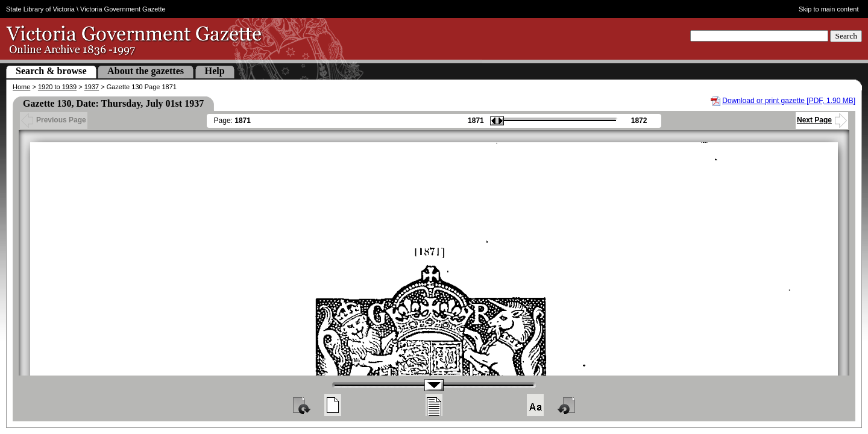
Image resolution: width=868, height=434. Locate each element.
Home (21, 87)
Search (846, 36)
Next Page (822, 120)
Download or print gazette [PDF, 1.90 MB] (789, 101)
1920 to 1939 (57, 87)
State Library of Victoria (40, 9)
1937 (92, 87)
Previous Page (54, 120)
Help (215, 71)
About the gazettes (146, 71)
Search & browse (51, 71)
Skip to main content (829, 9)
